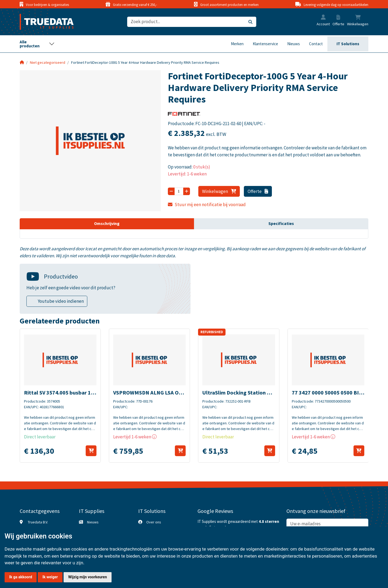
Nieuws (294, 44)
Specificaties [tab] (281, 223)
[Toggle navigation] (37, 44)
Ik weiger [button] (50, 577)
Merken (237, 44)
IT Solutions (348, 44)
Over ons (154, 522)
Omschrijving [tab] (107, 223)
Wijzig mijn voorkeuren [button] (88, 577)
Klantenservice (265, 44)
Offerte (258, 191)
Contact (316, 44)
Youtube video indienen (61, 301)
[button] (323, 18)
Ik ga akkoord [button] (21, 577)
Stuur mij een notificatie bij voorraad (207, 205)
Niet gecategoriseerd (48, 62)
